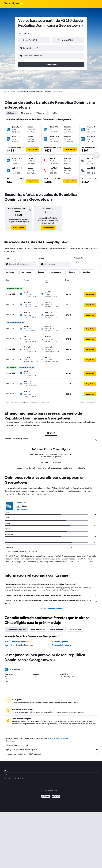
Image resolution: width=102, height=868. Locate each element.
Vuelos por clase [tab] (75, 627)
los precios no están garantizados (58, 736)
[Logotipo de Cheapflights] (11, 4)
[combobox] (24, 33)
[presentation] (82, 26)
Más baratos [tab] (11, 111)
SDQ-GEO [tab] (51, 431)
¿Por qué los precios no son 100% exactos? (52, 752)
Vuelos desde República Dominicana (19, 643)
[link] (18, 226)
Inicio (5, 90)
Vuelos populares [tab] (57, 627)
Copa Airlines (21, 500)
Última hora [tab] (41, 111)
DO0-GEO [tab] (45, 461)
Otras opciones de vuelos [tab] (16, 627)
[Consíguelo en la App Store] (56, 795)
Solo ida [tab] (54, 111)
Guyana (12, 90)
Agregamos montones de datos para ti (52, 748)
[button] (33, 47)
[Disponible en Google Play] (46, 795)
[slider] (99, 263)
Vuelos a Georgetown (60, 640)
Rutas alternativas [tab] (38, 627)
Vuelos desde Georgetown (62, 643)
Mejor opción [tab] (26, 111)
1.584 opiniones (22, 508)
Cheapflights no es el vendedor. (52, 743)
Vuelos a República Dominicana (17, 640)
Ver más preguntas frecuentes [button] (51, 606)
